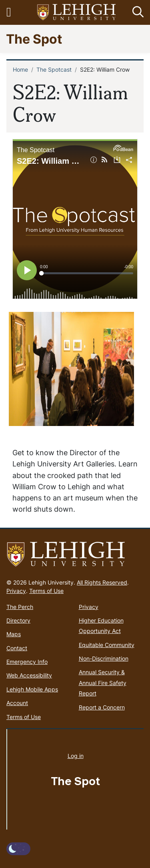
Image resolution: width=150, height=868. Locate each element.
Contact (17, 648)
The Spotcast (54, 69)
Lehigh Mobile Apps (32, 689)
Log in (76, 756)
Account (17, 703)
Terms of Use (46, 591)
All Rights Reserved (102, 582)
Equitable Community (107, 645)
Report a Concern (102, 707)
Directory (18, 620)
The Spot (34, 39)
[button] (136, 12)
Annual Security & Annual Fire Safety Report (103, 683)
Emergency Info (27, 662)
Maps (14, 634)
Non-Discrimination (104, 658)
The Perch (20, 607)
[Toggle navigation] (13, 12)
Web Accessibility (29, 675)
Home (20, 69)
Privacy (16, 591)
